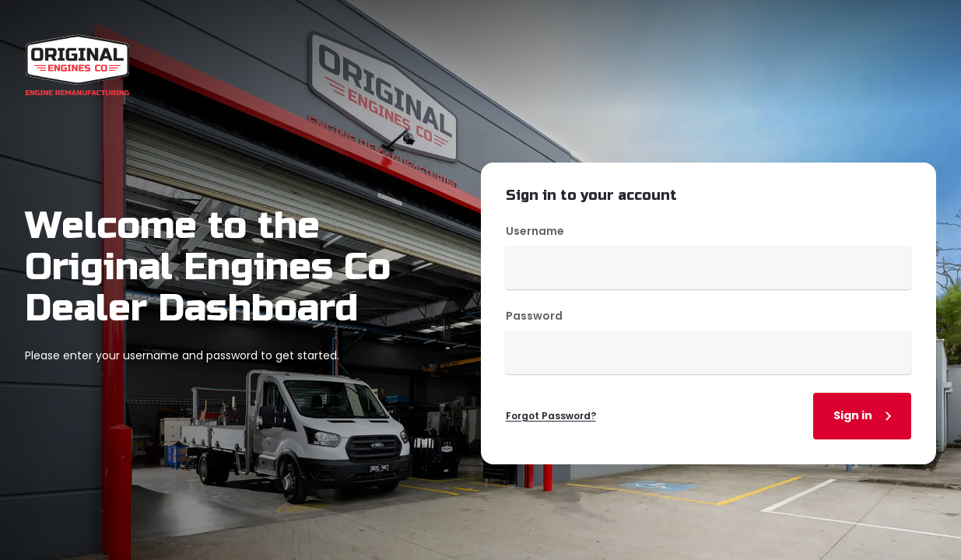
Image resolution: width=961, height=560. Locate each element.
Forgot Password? (551, 416)
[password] (709, 352)
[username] (709, 268)
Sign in (865, 416)
